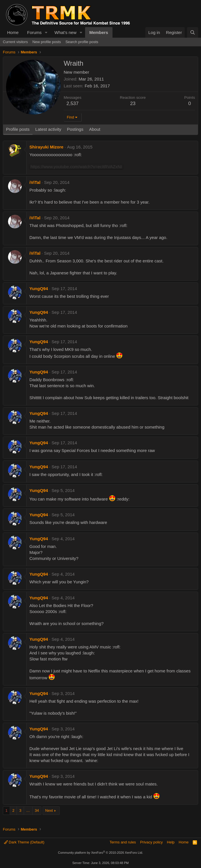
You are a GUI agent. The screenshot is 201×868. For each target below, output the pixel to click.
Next (49, 810)
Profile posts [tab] (18, 129)
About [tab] (95, 129)
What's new (66, 32)
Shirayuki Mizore (46, 147)
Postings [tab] (75, 129)
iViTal (35, 182)
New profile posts (47, 42)
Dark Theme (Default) (24, 842)
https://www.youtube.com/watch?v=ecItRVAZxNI (76, 167)
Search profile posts (82, 42)
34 (37, 810)
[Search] (193, 32)
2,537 (73, 104)
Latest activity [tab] (48, 129)
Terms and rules (123, 842)
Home (13, 32)
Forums (34, 32)
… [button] (28, 810)
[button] (46, 32)
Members (99, 32)
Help (171, 842)
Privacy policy (151, 842)
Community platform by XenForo (100, 853)
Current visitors (15, 42)
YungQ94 (39, 289)
